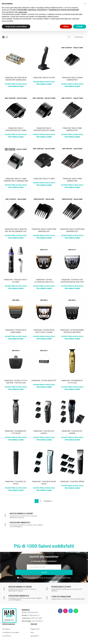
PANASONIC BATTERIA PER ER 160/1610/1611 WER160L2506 (16, 79)
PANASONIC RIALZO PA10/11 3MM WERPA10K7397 (44, 230)
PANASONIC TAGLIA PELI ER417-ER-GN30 (16, 281)
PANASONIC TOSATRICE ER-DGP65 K (44, 432)
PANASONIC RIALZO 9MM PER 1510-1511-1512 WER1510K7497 (16, 230)
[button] (85, 4)
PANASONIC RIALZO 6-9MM (44, 179)
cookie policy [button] (23, 12)
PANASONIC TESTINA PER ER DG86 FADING (16, 331)
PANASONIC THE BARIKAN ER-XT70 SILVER (16, 432)
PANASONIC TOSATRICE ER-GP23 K (16, 483)
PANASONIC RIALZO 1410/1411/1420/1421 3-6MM (16, 129)
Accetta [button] (80, 27)
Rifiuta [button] (66, 27)
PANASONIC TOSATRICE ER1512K (72, 482)
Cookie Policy (66, 573)
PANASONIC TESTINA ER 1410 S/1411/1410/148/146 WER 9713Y (72, 281)
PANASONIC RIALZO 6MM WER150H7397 (72, 180)
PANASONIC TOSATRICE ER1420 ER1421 (44, 483)
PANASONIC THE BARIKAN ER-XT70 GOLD (72, 382)
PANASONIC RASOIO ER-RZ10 (44, 78)
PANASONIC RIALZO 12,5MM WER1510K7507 (72, 79)
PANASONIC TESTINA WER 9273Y (44, 381)
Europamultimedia (71, 641)
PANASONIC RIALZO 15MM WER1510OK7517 (72, 129)
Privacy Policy (51, 573)
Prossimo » (48, 501)
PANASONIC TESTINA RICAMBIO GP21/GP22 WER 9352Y (72, 331)
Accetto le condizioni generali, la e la (44, 573)
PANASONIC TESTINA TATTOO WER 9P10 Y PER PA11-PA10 (16, 382)
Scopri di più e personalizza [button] (16, 27)
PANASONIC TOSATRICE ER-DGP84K (72, 432)
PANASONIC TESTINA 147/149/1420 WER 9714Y (44, 281)
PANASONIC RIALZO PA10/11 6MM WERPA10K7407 (72, 230)
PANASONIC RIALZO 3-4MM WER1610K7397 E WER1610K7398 (16, 180)
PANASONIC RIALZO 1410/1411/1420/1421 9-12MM (44, 129)
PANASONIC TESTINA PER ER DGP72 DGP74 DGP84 (44, 331)
